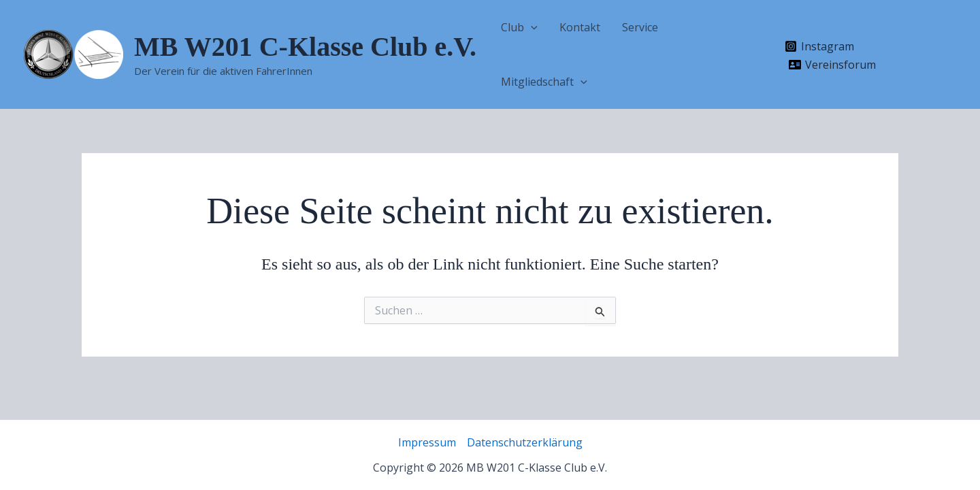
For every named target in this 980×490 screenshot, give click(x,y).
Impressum (427, 442)
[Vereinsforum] (833, 65)
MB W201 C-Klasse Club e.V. (305, 47)
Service (640, 27)
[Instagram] (820, 46)
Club (519, 27)
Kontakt (580, 27)
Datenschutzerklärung (525, 442)
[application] (531, 27)
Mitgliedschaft (544, 82)
